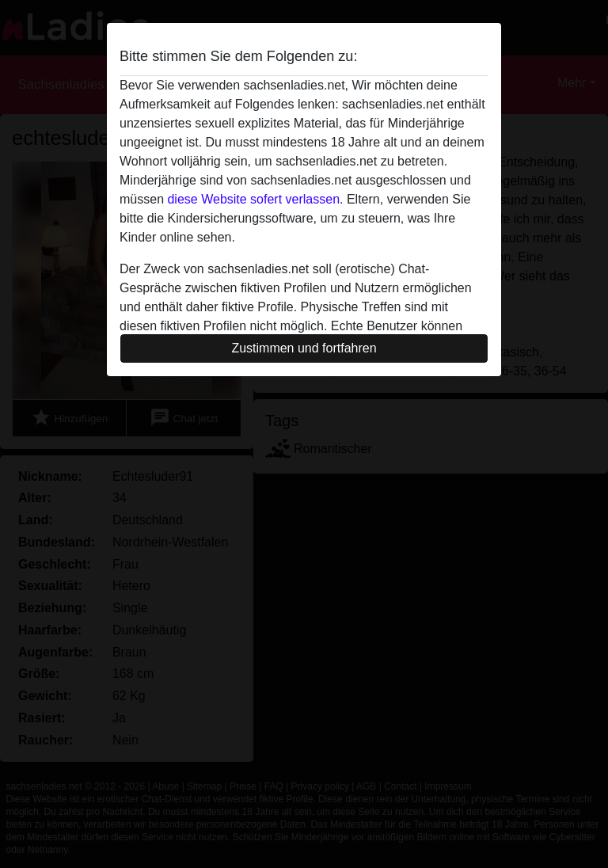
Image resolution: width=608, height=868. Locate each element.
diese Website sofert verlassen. (255, 199)
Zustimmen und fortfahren (304, 348)
